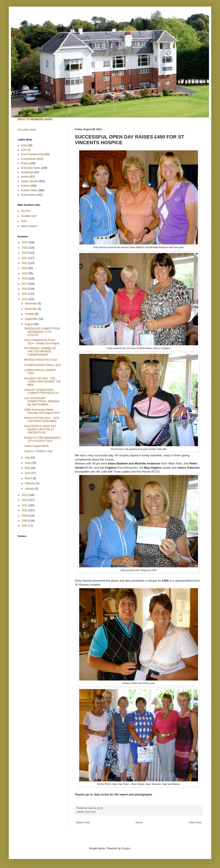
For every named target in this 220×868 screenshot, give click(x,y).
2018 (25, 278)
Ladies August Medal (36, 446)
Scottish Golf (29, 216)
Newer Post (83, 823)
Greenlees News (31, 168)
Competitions (29, 159)
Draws (25, 163)
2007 (25, 526)
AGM (24, 146)
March (29, 478)
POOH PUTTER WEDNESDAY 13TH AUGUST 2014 (42, 439)
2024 (25, 248)
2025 (25, 242)
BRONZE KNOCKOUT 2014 (41, 360)
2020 (25, 268)
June (28, 463)
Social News (28, 195)
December (31, 304)
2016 (25, 289)
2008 (25, 521)
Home (139, 823)
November (31, 309)
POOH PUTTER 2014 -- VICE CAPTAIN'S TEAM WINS (42, 420)
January (30, 489)
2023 (25, 253)
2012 (25, 500)
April (28, 473)
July (28, 458)
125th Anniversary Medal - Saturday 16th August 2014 (42, 411)
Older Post (195, 823)
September (32, 319)
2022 (25, 258)
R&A (24, 221)
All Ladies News (27, 130)
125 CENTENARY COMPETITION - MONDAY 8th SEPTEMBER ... (42, 401)
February (30, 483)
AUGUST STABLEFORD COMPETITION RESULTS (41, 391)
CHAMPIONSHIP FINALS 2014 (43, 365)
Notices (25, 186)
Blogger (126, 848)
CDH (24, 150)
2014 (25, 299)
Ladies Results (30, 181)
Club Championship (32, 154)
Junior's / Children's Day (38, 451)
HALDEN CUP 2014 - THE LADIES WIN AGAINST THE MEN (43, 382)
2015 (25, 294)
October (30, 314)
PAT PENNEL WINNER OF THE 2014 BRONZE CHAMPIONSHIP (40, 352)
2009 (25, 516)
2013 (25, 495)
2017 (25, 284)
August (29, 324)
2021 (25, 263)
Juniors (25, 177)
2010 (25, 510)
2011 (25, 505)
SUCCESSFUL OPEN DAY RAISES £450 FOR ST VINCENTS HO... (40, 429)
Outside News (29, 190)
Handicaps (27, 172)
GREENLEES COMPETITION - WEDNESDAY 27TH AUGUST (43, 332)
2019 (25, 273)
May (28, 468)
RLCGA (26, 211)
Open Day (90, 812)
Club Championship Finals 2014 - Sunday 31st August (42, 342)
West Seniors (29, 226)
